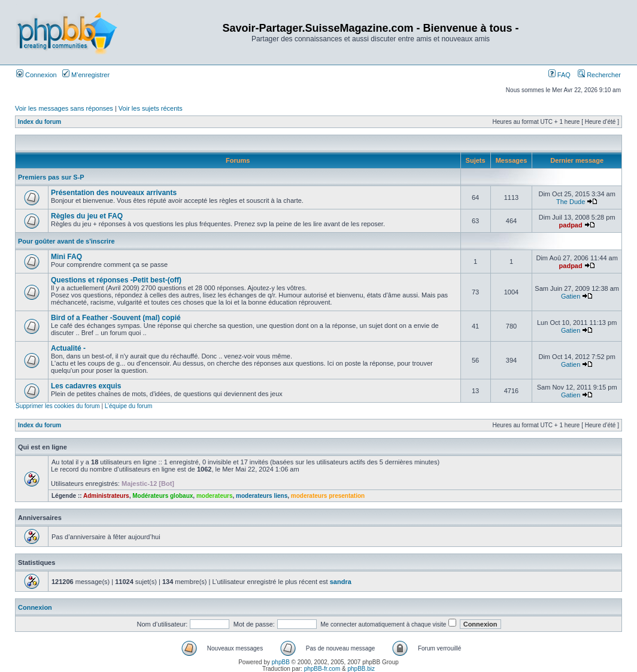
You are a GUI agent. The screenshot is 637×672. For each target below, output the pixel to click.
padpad (571, 225)
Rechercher (599, 75)
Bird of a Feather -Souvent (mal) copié (116, 318)
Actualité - (68, 348)
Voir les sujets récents (151, 108)
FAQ (559, 75)
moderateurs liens (262, 496)
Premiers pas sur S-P (51, 177)
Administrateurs (106, 496)
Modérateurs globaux (163, 496)
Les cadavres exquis (86, 386)
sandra (341, 582)
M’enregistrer (86, 75)
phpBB (281, 662)
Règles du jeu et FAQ (87, 216)
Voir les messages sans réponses (64, 108)
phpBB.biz (361, 669)
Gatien (571, 296)
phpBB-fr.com (322, 669)
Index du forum (40, 122)
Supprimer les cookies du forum (58, 406)
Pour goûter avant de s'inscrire (66, 241)
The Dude (571, 202)
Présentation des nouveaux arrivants (114, 193)
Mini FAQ (66, 257)
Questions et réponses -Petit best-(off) (116, 280)
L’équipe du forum (129, 406)
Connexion (37, 75)
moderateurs (215, 496)
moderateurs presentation (328, 496)
